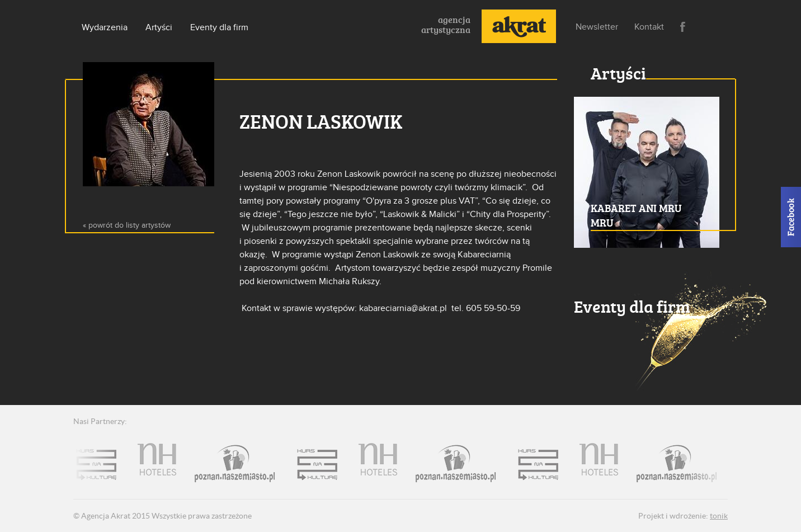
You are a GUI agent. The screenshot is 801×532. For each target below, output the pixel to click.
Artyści (159, 27)
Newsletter (597, 27)
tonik (719, 516)
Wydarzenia (105, 27)
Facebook (683, 27)
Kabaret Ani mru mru (636, 215)
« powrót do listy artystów (127, 225)
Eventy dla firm (219, 27)
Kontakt (649, 27)
